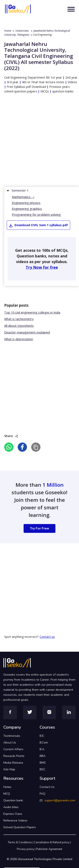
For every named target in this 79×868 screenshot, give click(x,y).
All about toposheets (19, 326)
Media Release (13, 763)
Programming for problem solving (36, 214)
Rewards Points (14, 756)
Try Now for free (42, 267)
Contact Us (47, 787)
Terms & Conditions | (21, 842)
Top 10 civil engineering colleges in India (32, 312)
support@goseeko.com (60, 800)
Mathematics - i (23, 197)
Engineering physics (26, 203)
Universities (22, 31)
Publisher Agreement (49, 849)
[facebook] (22, 447)
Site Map (9, 769)
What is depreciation (19, 339)
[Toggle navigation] (71, 9)
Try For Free (39, 528)
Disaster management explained (27, 332)
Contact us (47, 637)
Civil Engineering (42, 35)
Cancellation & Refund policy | (53, 842)
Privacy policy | (26, 849)
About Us (10, 743)
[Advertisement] (39, 141)
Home (8, 31)
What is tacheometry (19, 319)
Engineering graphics (27, 209)
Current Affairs (13, 749)
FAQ (42, 794)
